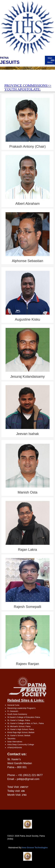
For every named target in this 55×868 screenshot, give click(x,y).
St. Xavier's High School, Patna (21, 729)
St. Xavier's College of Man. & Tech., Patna (26, 723)
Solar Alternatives (15, 742)
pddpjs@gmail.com (28, 779)
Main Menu (50, 60)
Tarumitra (11, 739)
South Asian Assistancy (17, 714)
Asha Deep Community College (21, 745)
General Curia (13, 705)
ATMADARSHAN (15, 748)
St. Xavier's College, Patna (19, 720)
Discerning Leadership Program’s (21, 708)
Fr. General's (13, 711)
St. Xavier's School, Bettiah (19, 735)
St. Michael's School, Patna (19, 726)
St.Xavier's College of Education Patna (24, 717)
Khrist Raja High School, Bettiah (21, 732)
